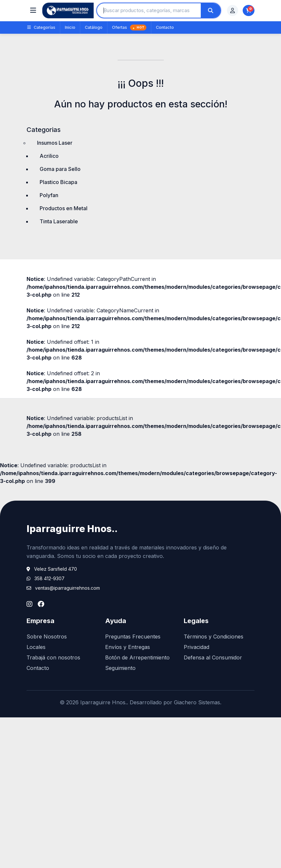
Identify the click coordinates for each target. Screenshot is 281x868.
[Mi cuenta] (233, 10)
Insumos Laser (55, 143)
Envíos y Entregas (128, 647)
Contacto (165, 27)
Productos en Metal (64, 208)
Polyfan (49, 195)
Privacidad (197, 647)
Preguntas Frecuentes (133, 637)
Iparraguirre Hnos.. (72, 529)
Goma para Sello (60, 169)
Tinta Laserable (59, 221)
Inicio (70, 27)
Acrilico (49, 156)
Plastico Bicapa (58, 182)
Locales (36, 647)
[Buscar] (211, 10)
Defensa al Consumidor (213, 657)
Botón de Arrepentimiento (137, 657)
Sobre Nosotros (47, 637)
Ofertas (129, 28)
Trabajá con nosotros (53, 657)
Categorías (41, 27)
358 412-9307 (49, 578)
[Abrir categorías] (33, 10)
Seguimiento (120, 668)
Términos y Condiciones (214, 637)
